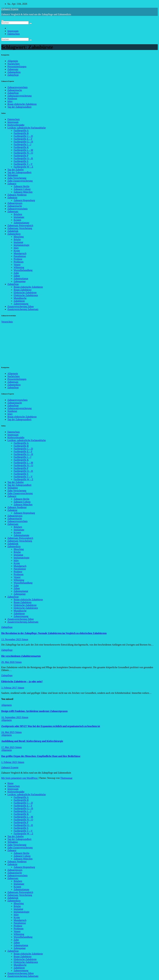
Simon (25, 639)
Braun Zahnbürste (23, 290)
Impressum (13, 31)
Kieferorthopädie (16, 125)
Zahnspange (20, 281)
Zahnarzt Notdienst (17, 195)
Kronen (17, 220)
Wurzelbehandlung (23, 270)
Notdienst (12, 98)
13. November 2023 (11, 639)
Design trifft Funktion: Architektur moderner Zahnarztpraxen (34, 711)
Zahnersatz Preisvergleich (20, 225)
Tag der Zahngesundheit (19, 107)
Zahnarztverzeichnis (18, 87)
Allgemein (13, 61)
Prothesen (19, 262)
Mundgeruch (20, 253)
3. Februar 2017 (9, 688)
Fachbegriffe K (21, 147)
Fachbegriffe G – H (23, 142)
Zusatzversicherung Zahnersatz (23, 309)
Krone (17, 251)
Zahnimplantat (21, 279)
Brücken (18, 214)
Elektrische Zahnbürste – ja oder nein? (22, 681)
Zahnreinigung (21, 304)
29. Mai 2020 (8, 662)
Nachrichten (14, 64)
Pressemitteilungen (17, 67)
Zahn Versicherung (17, 178)
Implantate (19, 217)
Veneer (17, 265)
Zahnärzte (12, 198)
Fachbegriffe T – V (23, 164)
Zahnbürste (19, 301)
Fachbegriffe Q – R (23, 158)
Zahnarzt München (23, 192)
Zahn (16, 273)
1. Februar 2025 (9, 762)
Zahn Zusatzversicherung (20, 181)
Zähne (17, 276)
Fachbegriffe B (21, 133)
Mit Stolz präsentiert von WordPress (20, 778)
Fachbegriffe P (21, 156)
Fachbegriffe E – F (23, 139)
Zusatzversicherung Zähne (21, 306)
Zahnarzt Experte (10, 9)
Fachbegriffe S (21, 161)
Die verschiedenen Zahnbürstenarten (21, 656)
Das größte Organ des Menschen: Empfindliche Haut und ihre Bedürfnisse (41, 756)
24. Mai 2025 (8, 732)
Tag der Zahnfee (16, 170)
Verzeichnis (7, 322)
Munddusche (20, 298)
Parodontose (20, 256)
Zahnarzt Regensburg (24, 200)
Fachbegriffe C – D (23, 136)
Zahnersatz (13, 69)
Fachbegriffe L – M (23, 150)
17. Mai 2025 (8, 747)
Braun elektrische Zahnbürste (22, 104)
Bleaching (19, 237)
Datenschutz (14, 34)
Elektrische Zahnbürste (25, 292)
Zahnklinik (13, 231)
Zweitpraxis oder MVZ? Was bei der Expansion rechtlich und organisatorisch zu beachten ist (51, 726)
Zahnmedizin (14, 72)
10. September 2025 (11, 717)
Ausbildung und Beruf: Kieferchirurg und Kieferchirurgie (32, 741)
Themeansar (66, 778)
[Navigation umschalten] (2, 20)
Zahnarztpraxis (15, 203)
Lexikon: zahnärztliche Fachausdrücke (27, 128)
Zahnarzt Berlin (22, 186)
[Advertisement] (25, 343)
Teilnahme (13, 175)
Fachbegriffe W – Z (23, 167)
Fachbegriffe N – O (23, 153)
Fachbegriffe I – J (22, 144)
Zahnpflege (13, 75)
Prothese (18, 259)
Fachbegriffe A (21, 130)
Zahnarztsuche (15, 90)
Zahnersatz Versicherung (20, 228)
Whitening (19, 267)
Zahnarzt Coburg (22, 189)
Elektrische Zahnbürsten (26, 295)
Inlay (10, 101)
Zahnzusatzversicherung (19, 96)
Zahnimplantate (21, 223)
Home (10, 783)
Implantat (18, 242)
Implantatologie (22, 245)
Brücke (17, 239)
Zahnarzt (12, 184)
